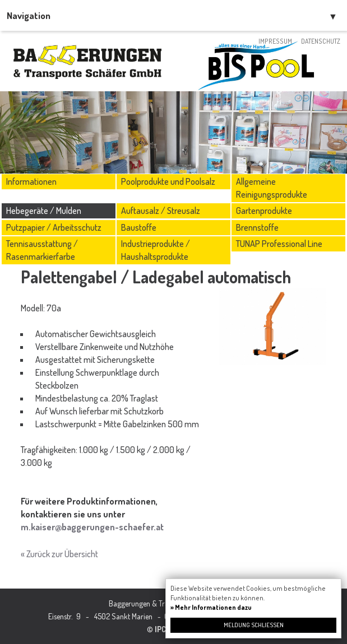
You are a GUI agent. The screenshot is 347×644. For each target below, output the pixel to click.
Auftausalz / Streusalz (161, 211)
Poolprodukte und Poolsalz (168, 181)
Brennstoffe (257, 227)
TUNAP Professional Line (279, 244)
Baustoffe (139, 227)
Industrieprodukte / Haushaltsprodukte (156, 250)
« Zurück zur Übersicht (59, 554)
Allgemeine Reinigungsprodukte (272, 188)
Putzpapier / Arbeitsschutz (54, 227)
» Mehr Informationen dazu (211, 607)
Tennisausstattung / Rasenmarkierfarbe (42, 250)
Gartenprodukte (264, 211)
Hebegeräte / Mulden (44, 211)
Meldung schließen (254, 625)
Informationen (31, 181)
